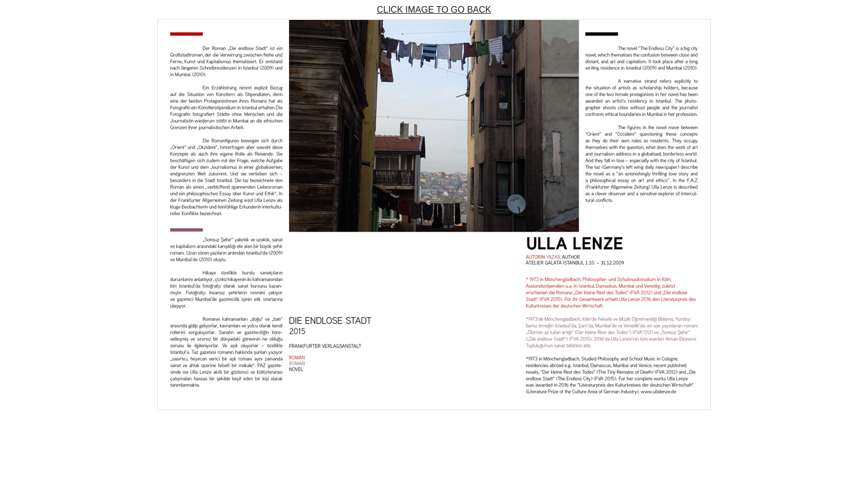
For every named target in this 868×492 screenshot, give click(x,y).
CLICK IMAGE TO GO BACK (434, 10)
